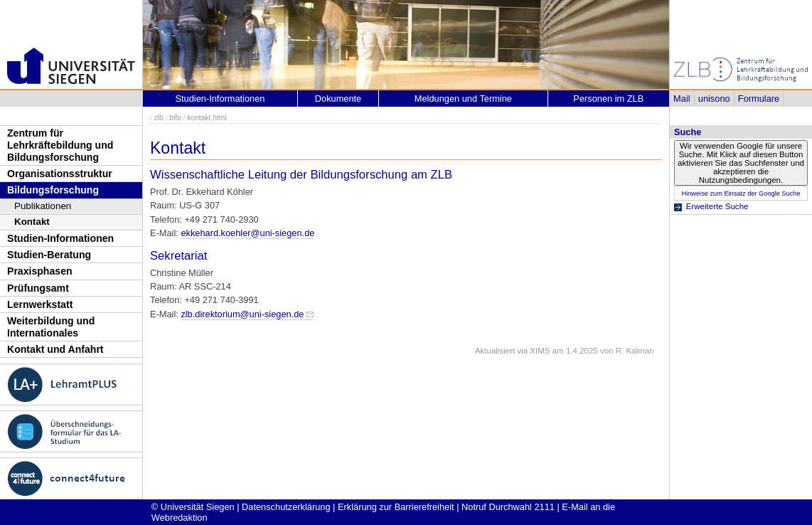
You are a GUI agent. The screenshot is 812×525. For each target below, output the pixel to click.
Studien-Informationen (60, 238)
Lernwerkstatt (40, 304)
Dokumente (338, 99)
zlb (159, 118)
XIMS (540, 351)
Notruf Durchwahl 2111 (508, 507)
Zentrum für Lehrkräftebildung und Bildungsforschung (60, 145)
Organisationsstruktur (60, 174)
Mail (682, 99)
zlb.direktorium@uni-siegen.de (242, 314)
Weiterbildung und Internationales (51, 327)
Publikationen (43, 206)
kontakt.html (207, 118)
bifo (175, 118)
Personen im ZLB (608, 99)
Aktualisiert (495, 351)
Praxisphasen (40, 271)
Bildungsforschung (53, 190)
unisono (714, 99)
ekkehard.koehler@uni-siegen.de (247, 233)
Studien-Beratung (49, 255)
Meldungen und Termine (463, 99)
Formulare (759, 99)
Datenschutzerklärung (286, 507)
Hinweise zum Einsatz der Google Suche (741, 193)
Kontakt (32, 222)
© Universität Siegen (193, 507)
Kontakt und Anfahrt (55, 349)
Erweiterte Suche (717, 206)
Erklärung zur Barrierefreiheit (396, 507)
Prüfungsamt (38, 288)
